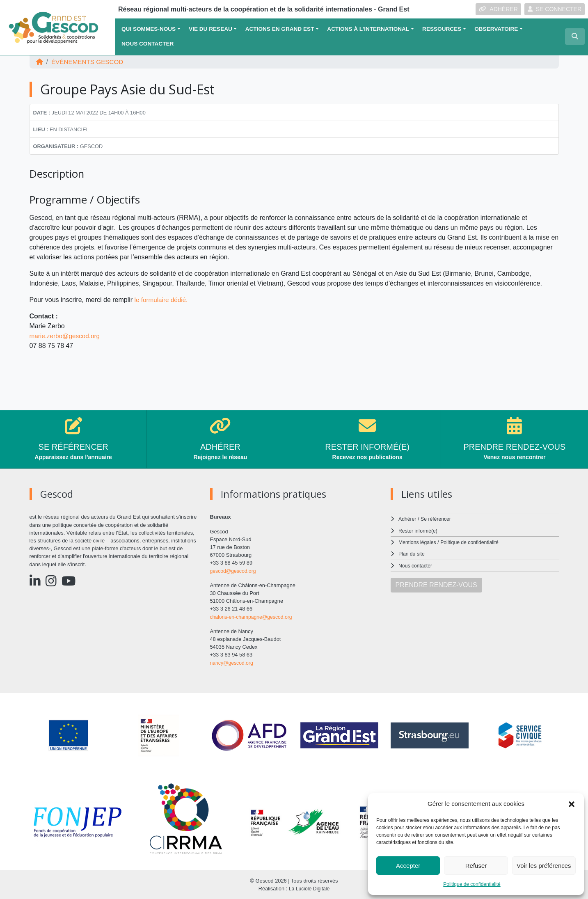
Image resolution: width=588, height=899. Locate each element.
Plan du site (412, 554)
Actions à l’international (368, 29)
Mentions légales (418, 542)
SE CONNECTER (555, 9)
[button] (572, 804)
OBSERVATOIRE (496, 29)
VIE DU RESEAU (210, 29)
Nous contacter (148, 44)
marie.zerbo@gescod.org (66, 336)
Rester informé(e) (419, 531)
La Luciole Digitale (309, 889)
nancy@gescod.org (233, 662)
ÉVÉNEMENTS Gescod (89, 62)
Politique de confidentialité (472, 884)
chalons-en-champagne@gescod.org (253, 616)
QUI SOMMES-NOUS (149, 29)
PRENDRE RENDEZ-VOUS (436, 584)
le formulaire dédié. (162, 300)
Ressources (442, 29)
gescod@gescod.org (234, 571)
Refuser (476, 866)
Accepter (408, 866)
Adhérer (407, 519)
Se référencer (437, 519)
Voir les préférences (544, 866)
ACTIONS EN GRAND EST (280, 29)
